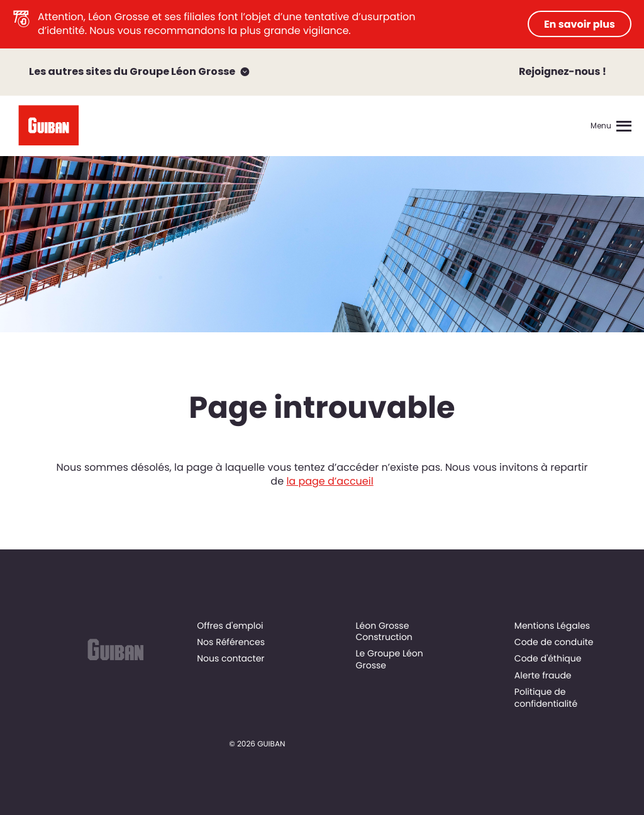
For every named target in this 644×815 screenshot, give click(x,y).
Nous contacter (230, 658)
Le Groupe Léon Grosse (390, 659)
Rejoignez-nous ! (563, 71)
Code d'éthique (548, 658)
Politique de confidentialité (546, 697)
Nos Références (231, 642)
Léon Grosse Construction (384, 631)
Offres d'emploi (230, 626)
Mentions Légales (552, 626)
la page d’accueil (330, 481)
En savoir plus (580, 24)
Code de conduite (554, 642)
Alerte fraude (543, 675)
